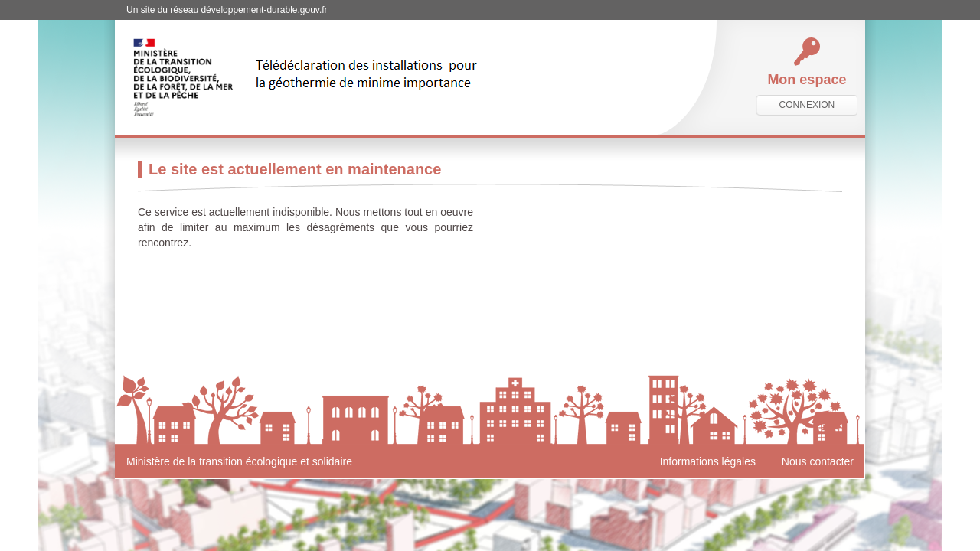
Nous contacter (818, 461)
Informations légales (708, 461)
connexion (807, 105)
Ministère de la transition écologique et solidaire (239, 461)
